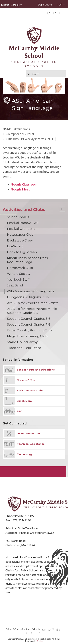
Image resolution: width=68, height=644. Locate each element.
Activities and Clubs (24, 210)
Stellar (40, 641)
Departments (46, 5)
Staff (61, 5)
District (5, 5)
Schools (17, 5)
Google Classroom (24, 184)
